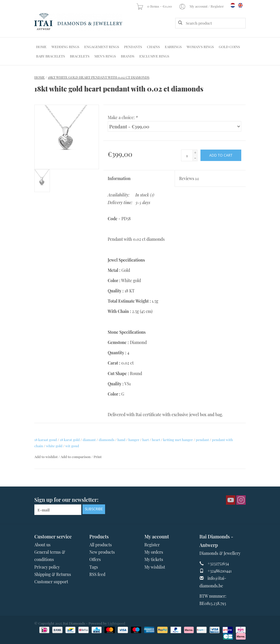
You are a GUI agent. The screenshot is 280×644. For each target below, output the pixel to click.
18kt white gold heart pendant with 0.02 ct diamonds (99, 77)
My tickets (154, 559)
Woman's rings (200, 47)
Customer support (51, 582)
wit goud (72, 446)
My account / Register (202, 6)
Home (41, 47)
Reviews (189, 178)
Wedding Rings (65, 47)
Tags (94, 567)
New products (102, 552)
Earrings (173, 47)
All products (101, 545)
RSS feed (97, 574)
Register (152, 545)
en (240, 5)
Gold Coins (230, 47)
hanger (134, 440)
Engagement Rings (102, 47)
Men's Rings (105, 56)
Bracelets (80, 56)
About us (42, 545)
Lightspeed (117, 623)
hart (146, 440)
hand (121, 440)
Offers (95, 559)
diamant (89, 440)
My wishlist (155, 567)
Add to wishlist (46, 457)
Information (119, 178)
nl (233, 5)
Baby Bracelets (50, 56)
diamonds (107, 440)
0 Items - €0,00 (154, 6)
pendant (202, 440)
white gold (54, 446)
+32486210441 (220, 571)
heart (156, 440)
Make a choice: (123, 117)
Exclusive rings (154, 56)
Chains (154, 47)
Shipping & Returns (53, 574)
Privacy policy (47, 567)
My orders (154, 552)
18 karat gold (70, 440)
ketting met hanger (178, 440)
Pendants (133, 47)
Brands (128, 56)
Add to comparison (76, 457)
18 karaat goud (46, 440)
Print (98, 457)
